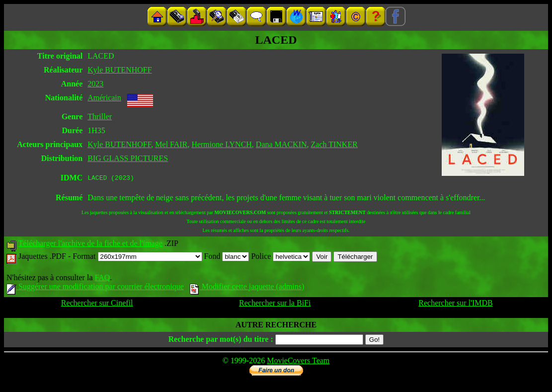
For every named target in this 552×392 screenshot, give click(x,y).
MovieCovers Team (298, 362)
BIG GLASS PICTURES (128, 158)
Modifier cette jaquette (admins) (247, 288)
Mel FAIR (171, 144)
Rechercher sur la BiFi (275, 304)
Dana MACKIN (281, 144)
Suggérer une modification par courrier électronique (95, 288)
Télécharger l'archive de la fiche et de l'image (90, 245)
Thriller (100, 117)
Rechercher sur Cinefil (97, 304)
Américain (104, 98)
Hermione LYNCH (221, 144)
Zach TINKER (334, 144)
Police (280, 258)
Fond (227, 258)
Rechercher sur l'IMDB (456, 304)
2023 (95, 84)
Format (137, 258)
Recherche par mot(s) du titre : (221, 341)
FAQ (102, 279)
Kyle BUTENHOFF (119, 70)
